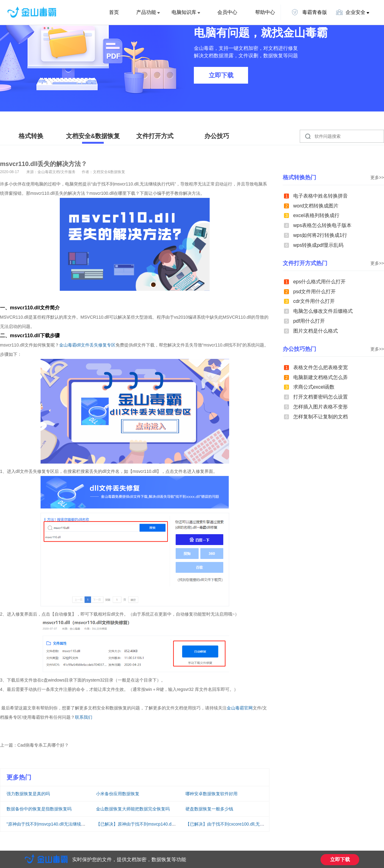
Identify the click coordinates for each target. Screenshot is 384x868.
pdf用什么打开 (309, 321)
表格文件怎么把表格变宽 (321, 367)
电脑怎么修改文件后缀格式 (323, 311)
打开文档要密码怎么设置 (321, 397)
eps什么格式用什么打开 (320, 282)
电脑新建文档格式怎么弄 (321, 377)
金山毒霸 (46, 859)
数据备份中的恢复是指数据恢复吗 (39, 809)
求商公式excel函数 (314, 387)
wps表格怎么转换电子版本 (322, 225)
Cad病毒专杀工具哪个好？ (43, 745)
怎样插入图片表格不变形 (321, 407)
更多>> (377, 177)
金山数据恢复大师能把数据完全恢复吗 (133, 809)
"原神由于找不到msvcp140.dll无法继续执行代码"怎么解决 (62, 824)
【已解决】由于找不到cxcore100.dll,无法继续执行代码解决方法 (247, 824)
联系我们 (84, 717)
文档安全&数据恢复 (93, 136)
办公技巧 (217, 136)
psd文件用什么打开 (315, 292)
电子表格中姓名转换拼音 (321, 196)
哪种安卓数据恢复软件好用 (212, 794)
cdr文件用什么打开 (314, 301)
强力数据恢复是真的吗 (28, 794)
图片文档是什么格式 (316, 331)
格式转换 (31, 136)
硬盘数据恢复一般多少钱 (209, 809)
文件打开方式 (155, 136)
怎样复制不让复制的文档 (321, 417)
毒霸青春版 (309, 12)
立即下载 (221, 75)
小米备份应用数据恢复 (118, 794)
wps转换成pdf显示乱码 (319, 245)
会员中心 (227, 12)
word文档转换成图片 (316, 206)
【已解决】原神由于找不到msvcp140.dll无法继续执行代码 (152, 824)
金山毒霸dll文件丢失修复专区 (87, 345)
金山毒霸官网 (240, 708)
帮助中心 (265, 12)
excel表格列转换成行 (316, 215)
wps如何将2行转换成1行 (320, 235)
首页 (114, 12)
